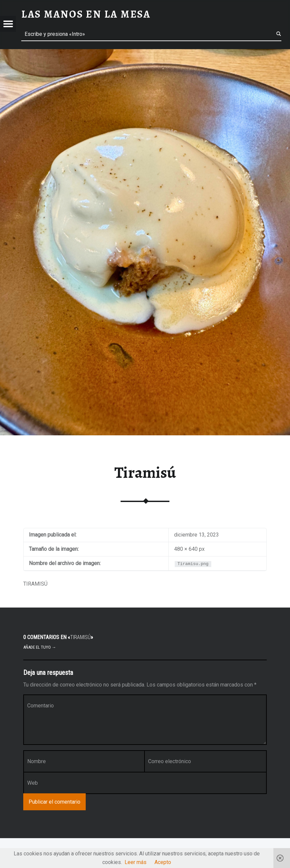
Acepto (163, 862)
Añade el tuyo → (40, 647)
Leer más (136, 862)
